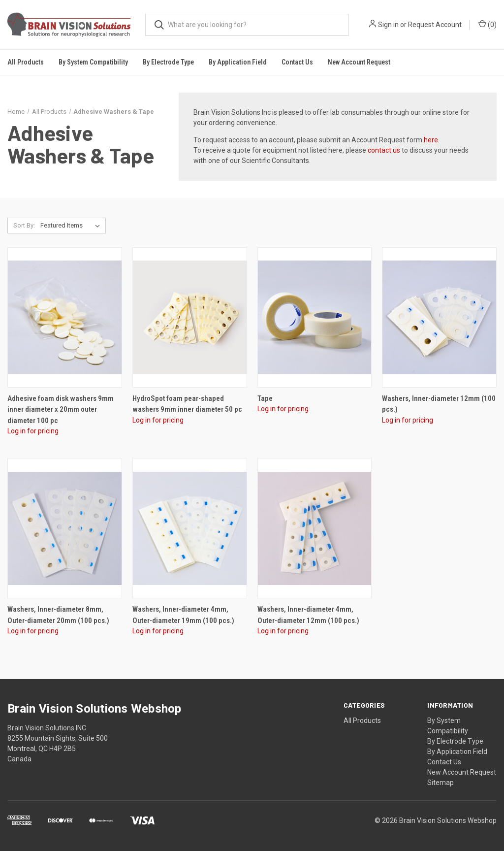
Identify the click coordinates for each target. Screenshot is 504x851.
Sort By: (24, 225)
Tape (265, 398)
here (431, 140)
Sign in (388, 25)
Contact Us (297, 62)
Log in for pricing (33, 431)
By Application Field (457, 752)
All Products (26, 62)
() (488, 24)
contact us (384, 150)
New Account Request (359, 62)
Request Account (435, 25)
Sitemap (441, 783)
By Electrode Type (455, 741)
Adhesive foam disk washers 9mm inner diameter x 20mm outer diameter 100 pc (61, 409)
